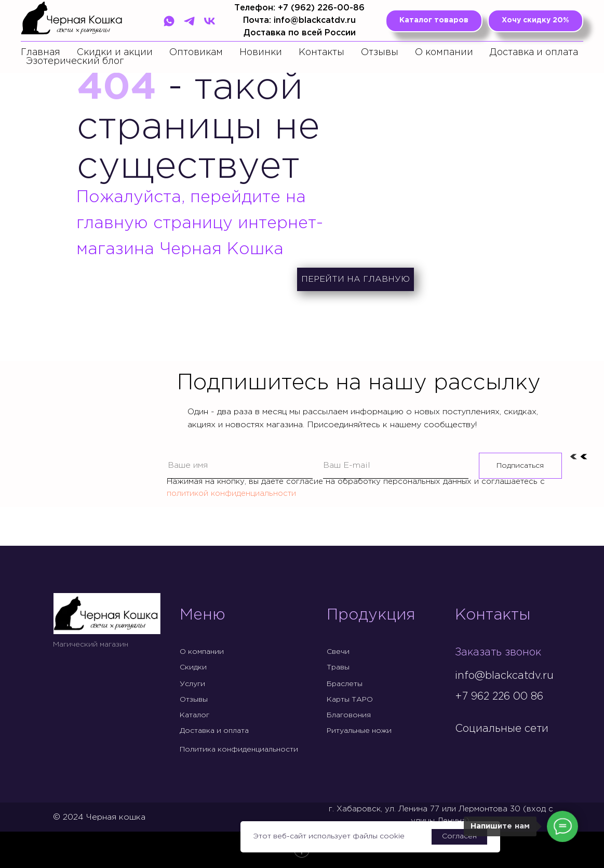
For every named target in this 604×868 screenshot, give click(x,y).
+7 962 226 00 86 (499, 696)
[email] (396, 466)
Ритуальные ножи (359, 731)
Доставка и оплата (534, 52)
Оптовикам (196, 52)
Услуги (192, 684)
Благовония (349, 715)
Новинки (261, 52)
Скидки (193, 667)
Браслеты (345, 684)
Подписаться (520, 466)
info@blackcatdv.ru (504, 676)
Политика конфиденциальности (239, 749)
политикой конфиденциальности (231, 494)
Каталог (194, 715)
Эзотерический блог (75, 61)
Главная (41, 52)
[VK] (210, 21)
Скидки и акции (115, 52)
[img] (463, 751)
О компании (444, 52)
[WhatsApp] (169, 21)
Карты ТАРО (350, 700)
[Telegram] (189, 21)
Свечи (338, 652)
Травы (338, 667)
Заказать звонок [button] (498, 652)
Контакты (321, 52)
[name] (240, 466)
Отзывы (380, 52)
